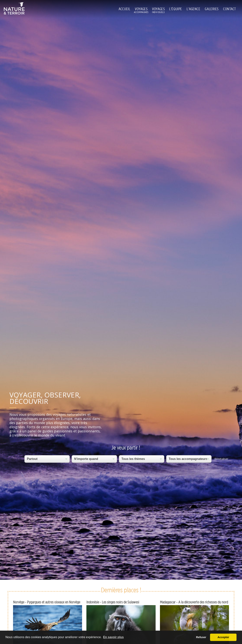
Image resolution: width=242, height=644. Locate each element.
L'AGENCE (194, 9)
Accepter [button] (223, 637)
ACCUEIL (124, 9)
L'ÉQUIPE (176, 9)
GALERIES (212, 9)
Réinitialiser (221, 459)
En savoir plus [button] (113, 637)
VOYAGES (141, 9)
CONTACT (230, 9)
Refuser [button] (201, 637)
